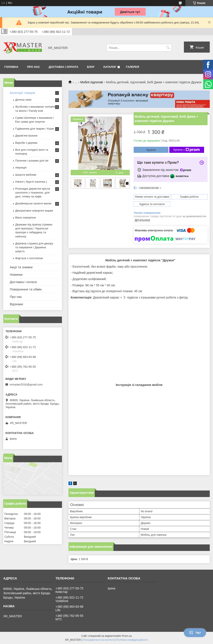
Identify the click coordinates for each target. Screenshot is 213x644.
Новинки (16, 274)
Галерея (132, 67)
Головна (11, 67)
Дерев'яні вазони (26, 136)
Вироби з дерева (26, 143)
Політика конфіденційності (132, 640)
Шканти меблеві (26, 175)
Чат (195, 633)
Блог (91, 67)
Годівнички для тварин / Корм (35, 129)
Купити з (187, 150)
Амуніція (21, 168)
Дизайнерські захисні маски (33, 203)
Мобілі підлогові (92, 82)
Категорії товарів (22, 93)
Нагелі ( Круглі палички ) (31, 182)
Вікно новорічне (26, 218)
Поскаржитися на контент (98, 640)
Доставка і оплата (63, 67)
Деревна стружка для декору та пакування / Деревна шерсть (34, 247)
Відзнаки (16, 304)
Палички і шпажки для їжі (32, 161)
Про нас (33, 67)
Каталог (110, 67)
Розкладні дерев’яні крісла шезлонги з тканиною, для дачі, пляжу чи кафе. (33, 193)
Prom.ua (127, 636)
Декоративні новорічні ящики (34, 211)
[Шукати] (168, 48)
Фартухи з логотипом (29, 258)
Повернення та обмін (26, 289)
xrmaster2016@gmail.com (26, 385)
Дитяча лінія (23, 100)
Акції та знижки (21, 267)
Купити (151, 150)
